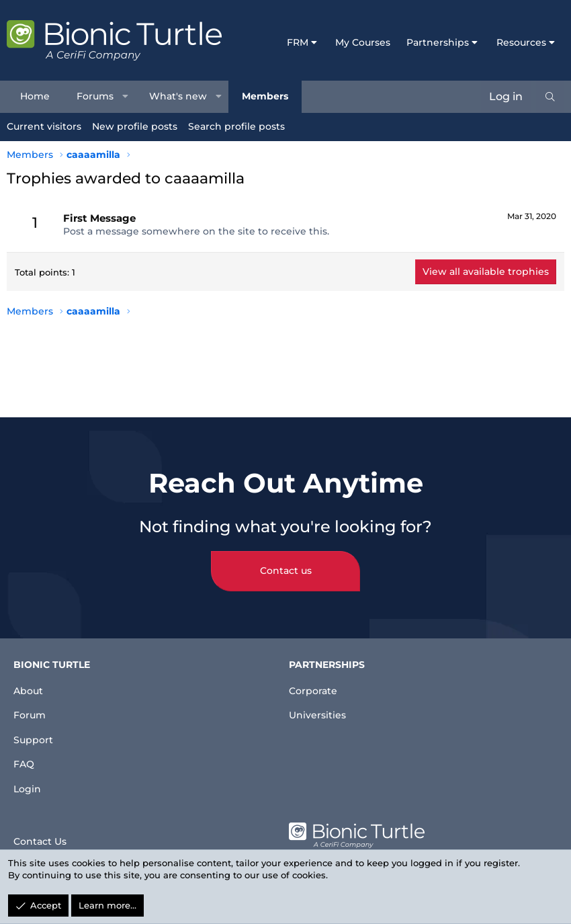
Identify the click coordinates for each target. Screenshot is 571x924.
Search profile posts (236, 126)
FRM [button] (298, 42)
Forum (32, 706)
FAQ (25, 760)
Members (265, 96)
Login (29, 787)
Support (36, 733)
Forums (95, 96)
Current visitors (44, 126)
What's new (178, 96)
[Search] (550, 97)
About (31, 679)
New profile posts (135, 126)
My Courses (363, 42)
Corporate (316, 679)
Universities (321, 706)
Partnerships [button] (438, 42)
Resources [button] (521, 42)
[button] (126, 97)
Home (35, 96)
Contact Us (44, 838)
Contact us (286, 560)
